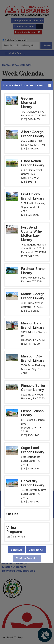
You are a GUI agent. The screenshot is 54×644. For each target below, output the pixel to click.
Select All (17, 550)
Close (50, 86)
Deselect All (36, 550)
